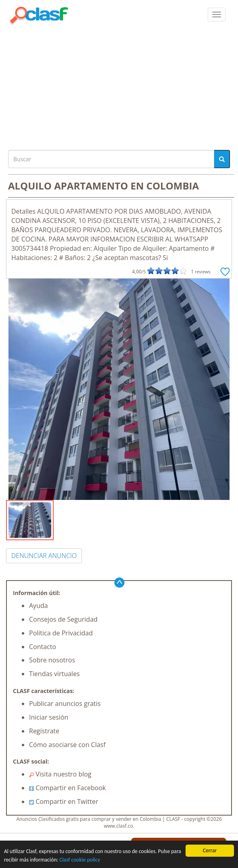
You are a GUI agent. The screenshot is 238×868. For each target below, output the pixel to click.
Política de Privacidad (61, 633)
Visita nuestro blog (60, 774)
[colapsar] (217, 15)
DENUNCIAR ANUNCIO (44, 556)
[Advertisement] (119, 85)
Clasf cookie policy (80, 860)
